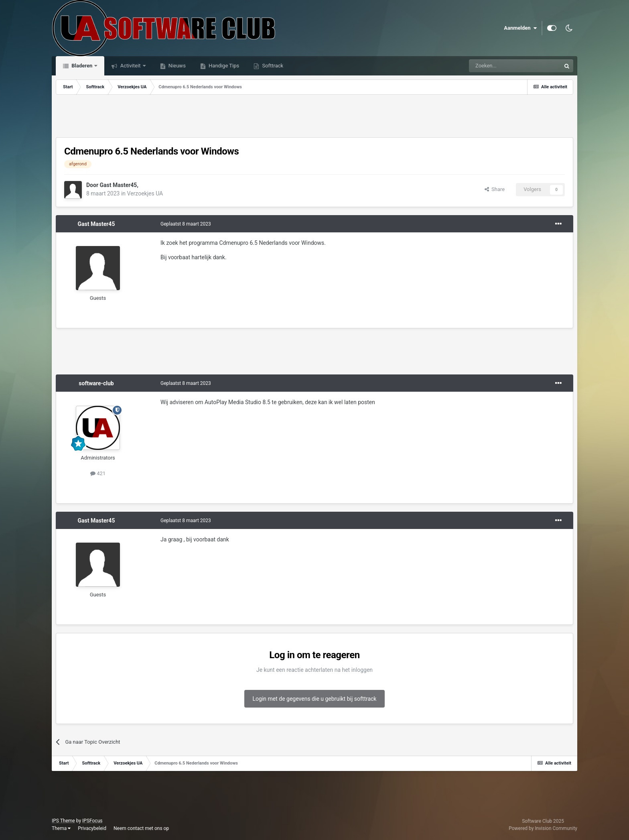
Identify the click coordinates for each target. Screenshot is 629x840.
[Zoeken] (497, 66)
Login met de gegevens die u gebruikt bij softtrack (315, 699)
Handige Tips (223, 66)
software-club (96, 383)
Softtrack (272, 66)
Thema (61, 828)
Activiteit (130, 66)
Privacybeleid (92, 828)
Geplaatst (186, 224)
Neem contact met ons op (141, 828)
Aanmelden (520, 28)
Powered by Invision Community (543, 828)
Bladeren (82, 66)
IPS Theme (63, 821)
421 (98, 473)
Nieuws (177, 66)
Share (495, 189)
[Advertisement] (314, 117)
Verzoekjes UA (145, 193)
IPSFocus (92, 821)
